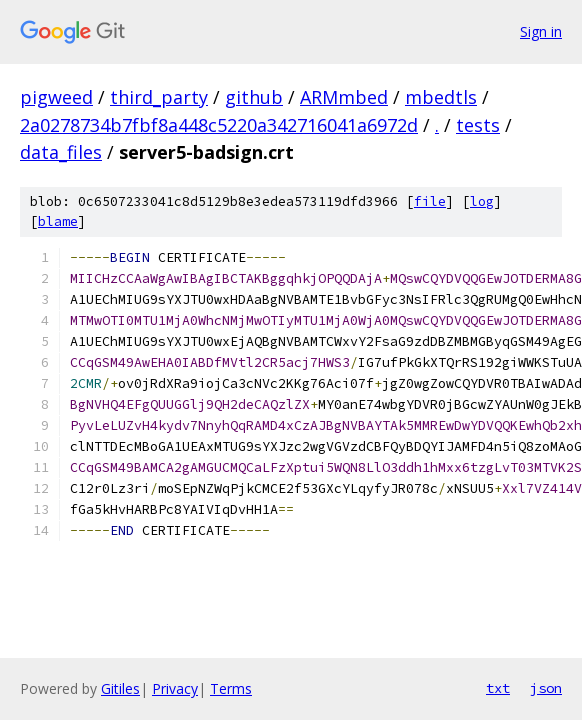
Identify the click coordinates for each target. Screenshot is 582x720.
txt (498, 688)
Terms (231, 688)
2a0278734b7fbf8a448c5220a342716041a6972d (219, 125)
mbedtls (441, 97)
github (254, 97)
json (546, 688)
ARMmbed (344, 97)
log (482, 201)
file (430, 201)
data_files (61, 152)
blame (58, 221)
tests (478, 125)
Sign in (541, 31)
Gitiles (120, 688)
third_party (159, 97)
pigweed (56, 97)
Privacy (175, 688)
